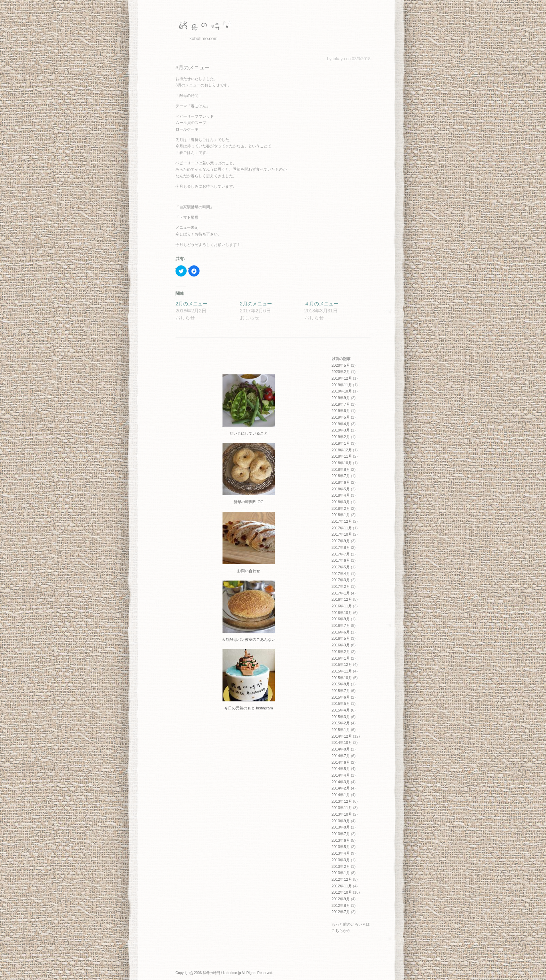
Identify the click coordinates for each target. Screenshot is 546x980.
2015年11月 (342, 671)
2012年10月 (342, 892)
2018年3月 (341, 502)
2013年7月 (341, 834)
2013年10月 (342, 814)
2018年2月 (341, 508)
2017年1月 (341, 593)
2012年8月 (341, 905)
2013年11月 (342, 808)
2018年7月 (341, 476)
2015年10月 (342, 678)
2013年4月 (341, 853)
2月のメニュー (192, 304)
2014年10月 (342, 742)
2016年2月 (341, 652)
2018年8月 (341, 469)
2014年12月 (342, 736)
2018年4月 (341, 495)
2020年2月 (341, 372)
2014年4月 (341, 775)
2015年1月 (341, 730)
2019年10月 (342, 391)
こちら (337, 931)
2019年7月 (341, 404)
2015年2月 (341, 723)
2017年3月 (341, 580)
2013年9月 (341, 821)
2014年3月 (341, 782)
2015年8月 (341, 684)
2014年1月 (341, 795)
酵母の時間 (203, 26)
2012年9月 (341, 899)
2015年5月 (341, 703)
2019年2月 (341, 437)
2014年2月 (341, 788)
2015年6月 (341, 697)
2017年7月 (341, 554)
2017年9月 (341, 541)
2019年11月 (342, 385)
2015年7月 (341, 691)
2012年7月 (341, 912)
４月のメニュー (321, 304)
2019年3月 (341, 430)
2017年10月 (342, 534)
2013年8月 (341, 827)
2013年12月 (342, 801)
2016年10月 (342, 613)
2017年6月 (341, 560)
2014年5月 (341, 769)
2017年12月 (342, 521)
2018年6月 (341, 482)
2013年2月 (341, 866)
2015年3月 (341, 717)
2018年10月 (342, 463)
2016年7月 (341, 625)
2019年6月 (341, 411)
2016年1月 (341, 658)
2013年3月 (341, 860)
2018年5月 (341, 489)
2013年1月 (341, 873)
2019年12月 (342, 378)
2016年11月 (342, 606)
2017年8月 (341, 547)
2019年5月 (341, 417)
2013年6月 (341, 840)
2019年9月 (341, 398)
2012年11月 (342, 886)
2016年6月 (341, 632)
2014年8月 (341, 749)
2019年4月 (341, 424)
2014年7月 (341, 756)
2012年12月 (342, 879)
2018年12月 (342, 450)
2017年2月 (341, 586)
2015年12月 (342, 664)
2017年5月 (341, 567)
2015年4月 (341, 710)
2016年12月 (342, 599)
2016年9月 (341, 619)
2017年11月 (342, 528)
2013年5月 (341, 847)
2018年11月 (342, 456)
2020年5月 (341, 365)
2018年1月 (341, 515)
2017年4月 (341, 574)
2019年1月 (341, 443)
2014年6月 (341, 762)
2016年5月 (341, 638)
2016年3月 (341, 645)
